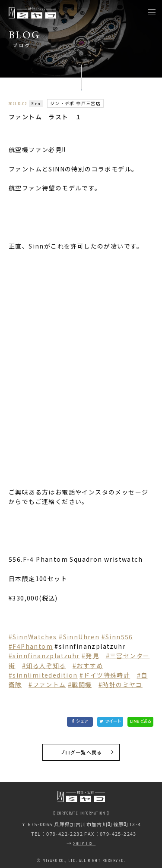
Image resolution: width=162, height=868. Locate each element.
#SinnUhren (79, 637)
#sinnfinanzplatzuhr (44, 656)
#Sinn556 (117, 637)
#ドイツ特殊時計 (105, 675)
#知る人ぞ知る (44, 666)
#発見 (90, 656)
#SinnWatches (33, 637)
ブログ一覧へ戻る (81, 752)
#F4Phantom (31, 646)
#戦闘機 (80, 684)
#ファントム (47, 684)
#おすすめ (88, 666)
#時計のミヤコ (121, 684)
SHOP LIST (85, 843)
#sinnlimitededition (43, 675)
